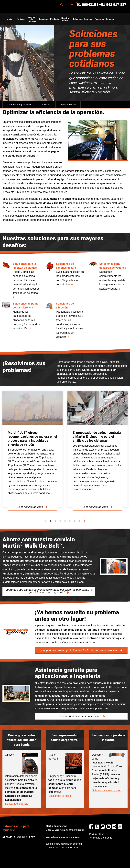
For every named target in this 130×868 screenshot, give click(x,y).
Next (85, 521)
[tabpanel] (32, 449)
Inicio (9, 19)
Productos (55, 19)
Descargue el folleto (17, 804)
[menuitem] (20, 7)
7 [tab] (80, 521)
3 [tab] (60, 521)
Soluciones (77, 19)
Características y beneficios (20, 105)
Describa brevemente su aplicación (79, 716)
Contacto (110, 19)
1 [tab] (50, 521)
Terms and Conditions (101, 838)
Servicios (88, 19)
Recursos (99, 19)
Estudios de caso (68, 105)
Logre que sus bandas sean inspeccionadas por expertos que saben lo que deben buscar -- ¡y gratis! (49, 591)
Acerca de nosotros (32, 19)
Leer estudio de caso (31, 507)
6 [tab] (75, 521)
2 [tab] (55, 521)
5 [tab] (70, 521)
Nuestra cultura (65, 19)
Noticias (21, 19)
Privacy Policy (97, 834)
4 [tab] (65, 521)
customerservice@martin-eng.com (64, 844)
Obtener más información (107, 790)
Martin (20, 7)
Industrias (44, 19)
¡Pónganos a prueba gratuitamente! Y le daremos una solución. (79, 650)
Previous (45, 521)
